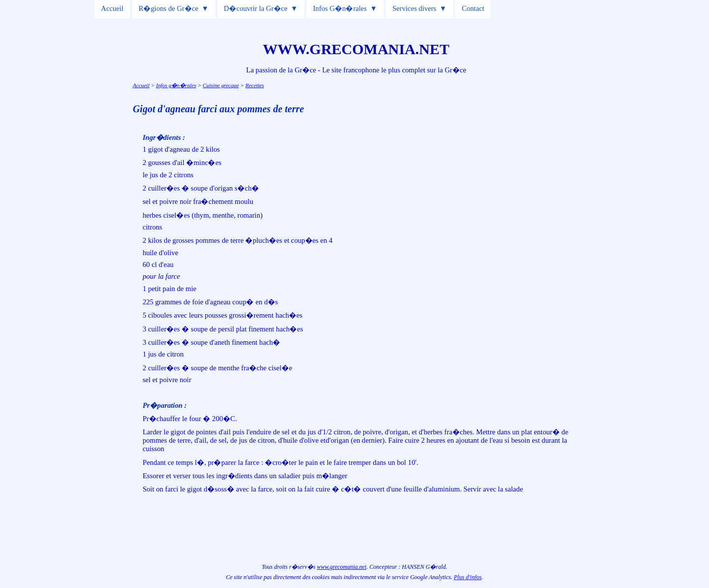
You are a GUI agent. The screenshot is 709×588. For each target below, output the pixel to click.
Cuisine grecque (221, 85)
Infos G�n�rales (340, 8)
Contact (473, 8)
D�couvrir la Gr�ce (256, 8)
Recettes (255, 85)
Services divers (414, 8)
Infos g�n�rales (176, 85)
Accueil (112, 8)
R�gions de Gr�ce (169, 8)
